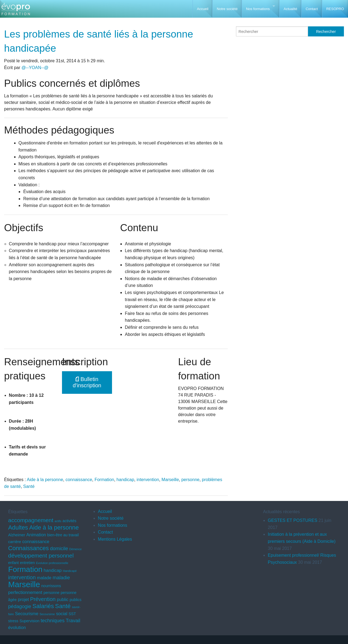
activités (69, 521)
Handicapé (70, 571)
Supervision (29, 621)
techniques (53, 621)
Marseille (170, 480)
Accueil (203, 9)
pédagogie (20, 606)
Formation (104, 480)
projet (24, 599)
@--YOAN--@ (35, 68)
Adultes (18, 527)
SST (72, 614)
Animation (36, 535)
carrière (15, 542)
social (62, 614)
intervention (148, 480)
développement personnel (41, 555)
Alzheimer (17, 535)
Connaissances (28, 548)
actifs (58, 521)
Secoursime (47, 614)
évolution (17, 627)
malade (44, 578)
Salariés (43, 606)
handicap (125, 480)
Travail (73, 621)
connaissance (79, 480)
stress (13, 621)
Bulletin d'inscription (87, 382)
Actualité (290, 9)
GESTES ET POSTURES (293, 520)
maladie (61, 578)
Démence (76, 549)
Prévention (43, 599)
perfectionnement (25, 592)
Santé (29, 486)
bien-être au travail (63, 535)
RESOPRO (335, 9)
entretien (27, 563)
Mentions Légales (115, 539)
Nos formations (258, 9)
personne (190, 480)
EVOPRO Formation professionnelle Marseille (16, 11)
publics (76, 600)
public (63, 599)
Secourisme (27, 614)
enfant (13, 563)
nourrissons (51, 586)
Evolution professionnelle (52, 563)
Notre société (227, 9)
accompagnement (31, 520)
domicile (59, 549)
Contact (312, 9)
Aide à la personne (45, 480)
